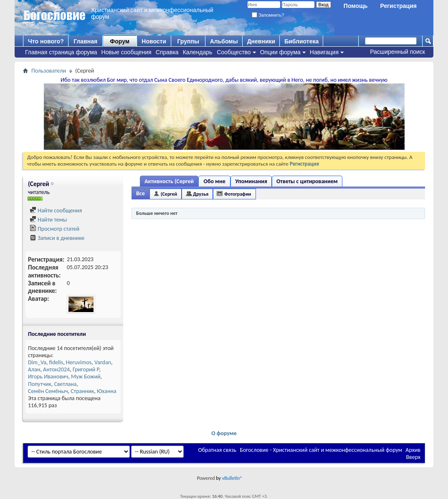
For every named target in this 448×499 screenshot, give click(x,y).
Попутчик (40, 384)
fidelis (56, 362)
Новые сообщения (127, 52)
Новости (154, 41)
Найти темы (48, 220)
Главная (85, 41)
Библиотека (301, 41)
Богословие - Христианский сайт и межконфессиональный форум (321, 450)
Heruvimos (79, 362)
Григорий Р (86, 369)
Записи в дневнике (57, 238)
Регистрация (398, 6)
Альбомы (224, 41)
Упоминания (251, 181)
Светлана (65, 384)
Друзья (201, 194)
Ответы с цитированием (307, 181)
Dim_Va (37, 362)
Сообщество (234, 52)
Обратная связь (217, 450)
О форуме (224, 433)
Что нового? (46, 41)
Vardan (103, 362)
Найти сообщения (56, 210)
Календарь (198, 52)
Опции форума (280, 52)
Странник (82, 391)
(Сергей (169, 194)
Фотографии (238, 194)
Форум (120, 41)
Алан (34, 369)
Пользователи (49, 71)
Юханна (107, 391)
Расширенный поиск (397, 52)
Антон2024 (56, 369)
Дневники (261, 41)
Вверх (413, 457)
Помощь (356, 6)
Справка (167, 52)
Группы (188, 41)
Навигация (324, 52)
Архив (413, 450)
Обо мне (215, 181)
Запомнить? (268, 15)
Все (140, 193)
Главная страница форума (61, 52)
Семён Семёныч (48, 391)
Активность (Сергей (169, 181)
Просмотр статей (54, 229)
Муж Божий (86, 377)
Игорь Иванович (48, 377)
